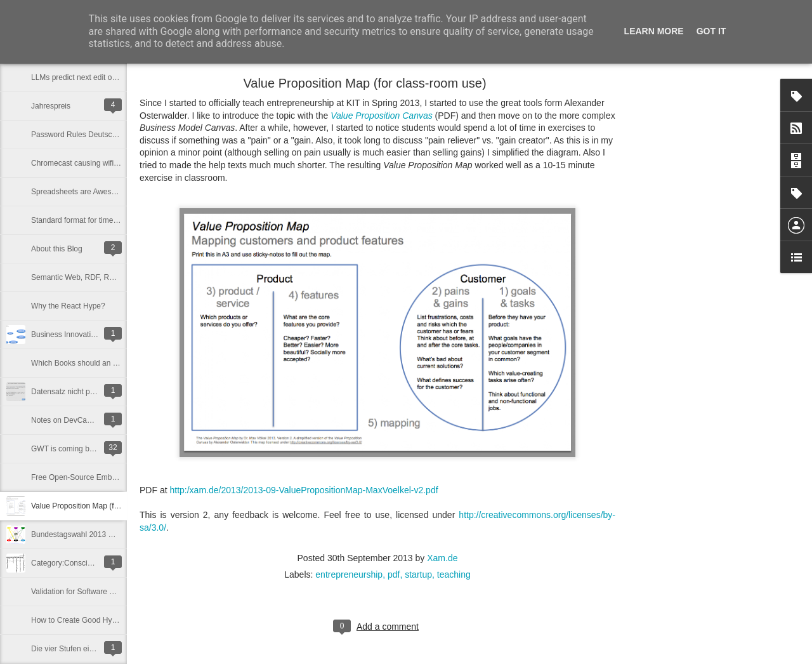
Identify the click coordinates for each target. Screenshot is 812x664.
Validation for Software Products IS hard (99, 592)
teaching (454, 574)
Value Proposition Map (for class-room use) (104, 506)
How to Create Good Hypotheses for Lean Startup (115, 620)
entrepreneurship (349, 574)
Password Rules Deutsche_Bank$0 (91, 135)
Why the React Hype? (68, 306)
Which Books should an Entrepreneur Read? (106, 363)
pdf (394, 574)
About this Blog (57, 249)
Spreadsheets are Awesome (79, 192)
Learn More (654, 31)
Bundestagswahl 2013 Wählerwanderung (101, 535)
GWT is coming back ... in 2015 (84, 449)
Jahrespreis (51, 106)
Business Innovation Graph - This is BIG (99, 335)
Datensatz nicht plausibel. (75, 392)
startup (418, 574)
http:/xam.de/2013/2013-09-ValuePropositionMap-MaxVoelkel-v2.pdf (304, 490)
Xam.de (442, 558)
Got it (711, 31)
